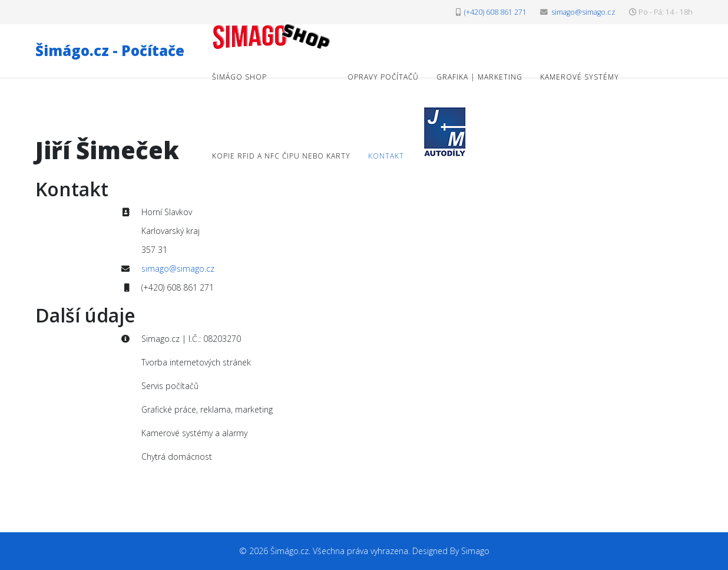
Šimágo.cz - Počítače (110, 50)
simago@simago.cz (583, 12)
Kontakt (386, 156)
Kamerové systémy (580, 77)
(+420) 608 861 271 (495, 12)
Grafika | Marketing (479, 77)
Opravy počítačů (383, 77)
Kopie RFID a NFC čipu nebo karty (281, 156)
